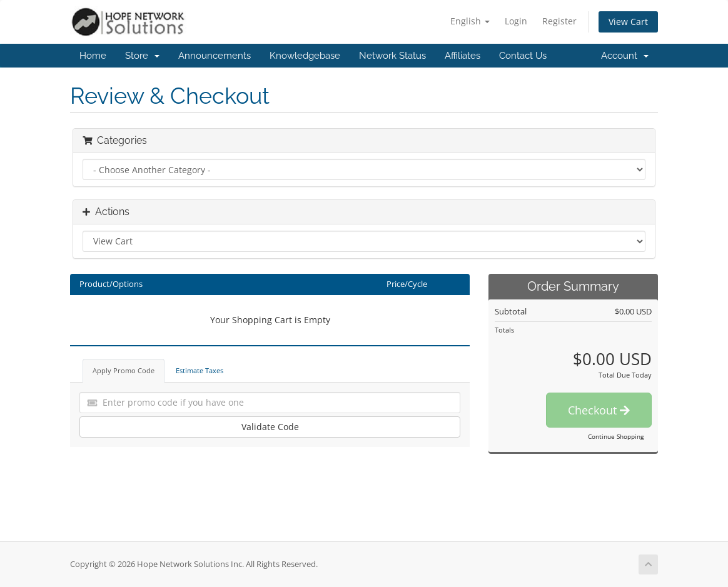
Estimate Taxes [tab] (200, 370)
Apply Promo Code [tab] (124, 370)
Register (559, 21)
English (470, 21)
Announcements (215, 56)
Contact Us (523, 56)
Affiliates (463, 56)
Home (93, 56)
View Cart (628, 22)
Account (625, 56)
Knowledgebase (305, 56)
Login (516, 21)
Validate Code (270, 427)
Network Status (392, 56)
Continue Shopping (616, 436)
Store (142, 56)
